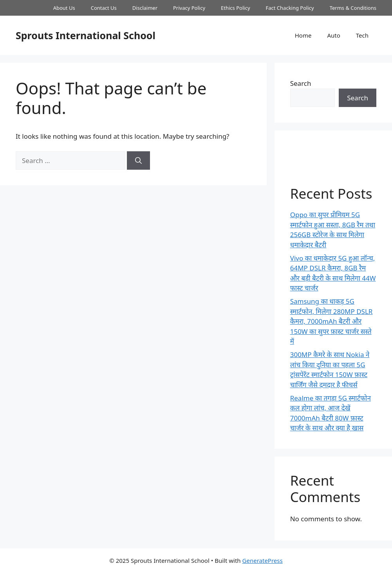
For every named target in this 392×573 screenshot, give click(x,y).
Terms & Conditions (353, 8)
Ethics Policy (235, 8)
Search (301, 83)
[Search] (138, 161)
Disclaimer (145, 8)
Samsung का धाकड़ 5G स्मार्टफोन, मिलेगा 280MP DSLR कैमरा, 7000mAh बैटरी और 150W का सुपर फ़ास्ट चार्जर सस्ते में (331, 321)
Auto (333, 35)
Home (303, 35)
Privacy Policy (189, 8)
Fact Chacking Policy (290, 8)
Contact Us (104, 8)
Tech (362, 35)
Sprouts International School (86, 35)
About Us (64, 8)
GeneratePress (263, 560)
